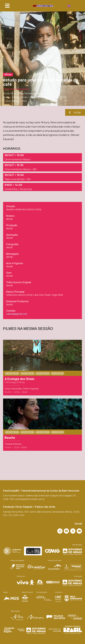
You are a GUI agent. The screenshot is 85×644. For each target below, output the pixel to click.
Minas (8, 74)
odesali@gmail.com (17, 314)
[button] (7, 6)
